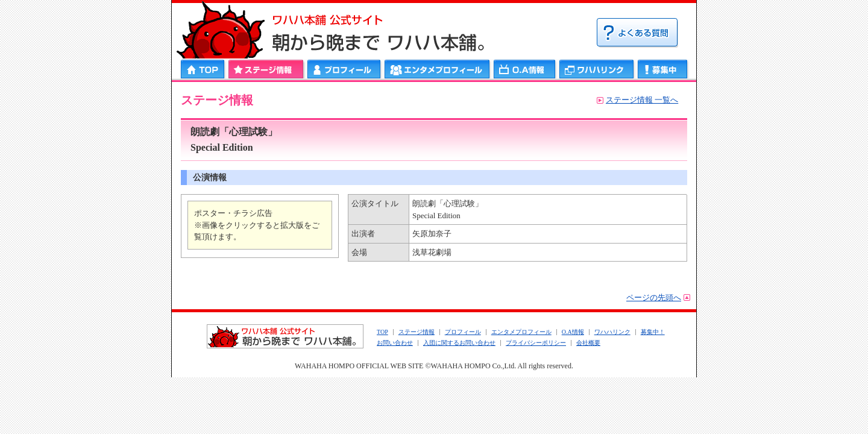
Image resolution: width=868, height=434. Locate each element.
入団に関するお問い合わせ (459, 343)
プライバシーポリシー (536, 343)
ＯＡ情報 (525, 69)
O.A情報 (573, 332)
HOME (203, 69)
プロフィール (344, 69)
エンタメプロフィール (437, 69)
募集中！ (653, 332)
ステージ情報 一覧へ (642, 100)
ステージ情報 (266, 69)
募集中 (663, 69)
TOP (382, 332)
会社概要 (588, 343)
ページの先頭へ (654, 297)
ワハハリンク (597, 69)
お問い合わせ (395, 343)
